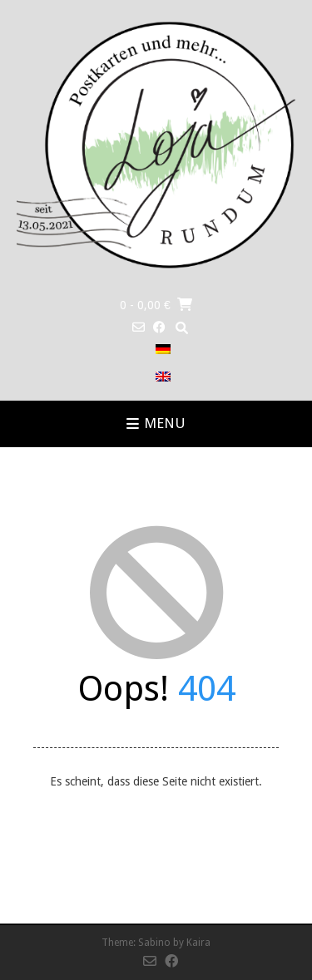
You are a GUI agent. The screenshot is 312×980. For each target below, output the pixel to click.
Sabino (154, 943)
